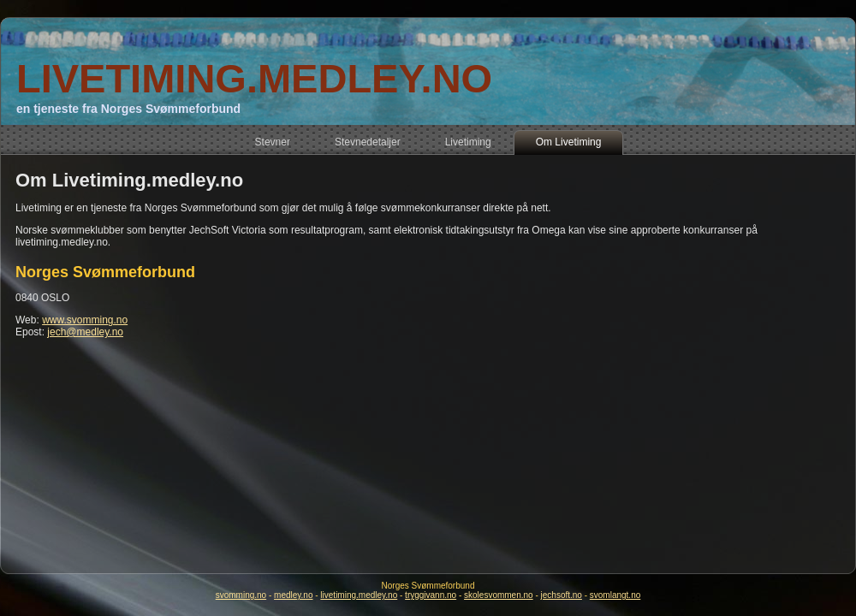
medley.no (293, 595)
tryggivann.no (431, 595)
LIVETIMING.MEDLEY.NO (254, 78)
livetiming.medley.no (359, 595)
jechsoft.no (562, 595)
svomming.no (241, 595)
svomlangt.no (615, 595)
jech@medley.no (85, 332)
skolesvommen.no (499, 595)
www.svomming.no (85, 320)
